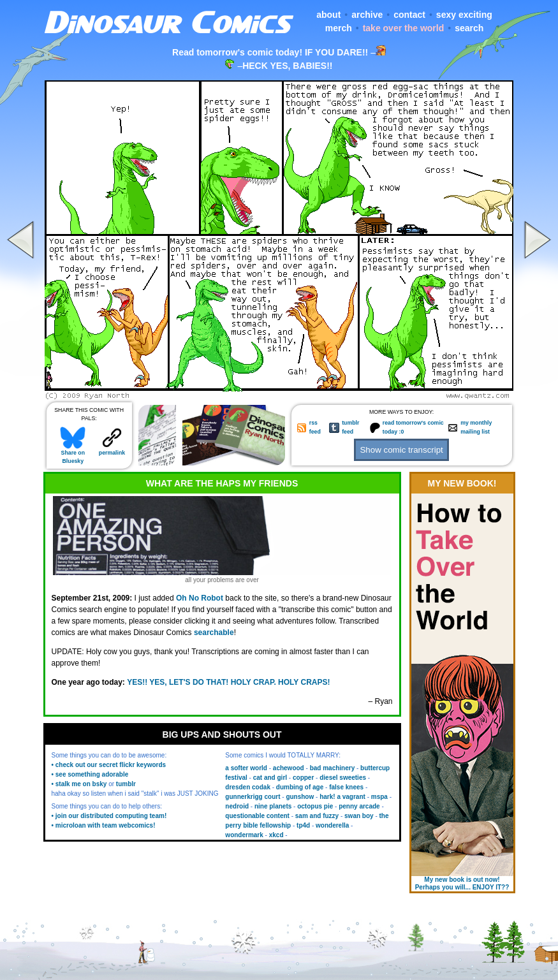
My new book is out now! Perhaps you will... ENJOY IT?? (462, 883)
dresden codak (248, 787)
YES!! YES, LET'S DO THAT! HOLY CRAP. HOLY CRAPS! (228, 682)
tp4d (303, 825)
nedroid (237, 806)
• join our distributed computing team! (109, 816)
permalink (112, 450)
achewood (289, 768)
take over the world (404, 28)
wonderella (332, 825)
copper (303, 778)
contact (409, 15)
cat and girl (270, 778)
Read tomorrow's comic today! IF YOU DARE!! (270, 52)
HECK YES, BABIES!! (287, 66)
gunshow (300, 797)
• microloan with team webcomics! (104, 825)
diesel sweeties (343, 778)
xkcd (276, 835)
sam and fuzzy (317, 816)
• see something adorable (90, 774)
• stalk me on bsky (79, 784)
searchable (214, 633)
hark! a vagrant (342, 797)
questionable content (257, 816)
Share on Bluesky (73, 454)
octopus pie (315, 806)
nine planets (273, 806)
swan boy (359, 816)
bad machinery (333, 768)
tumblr (126, 784)
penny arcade (359, 806)
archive (367, 15)
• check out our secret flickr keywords (109, 765)
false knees (346, 787)
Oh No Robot (200, 598)
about (328, 15)
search (469, 28)
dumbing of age (300, 787)
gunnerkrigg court (253, 797)
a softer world (246, 768)
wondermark (244, 835)
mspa (379, 797)
